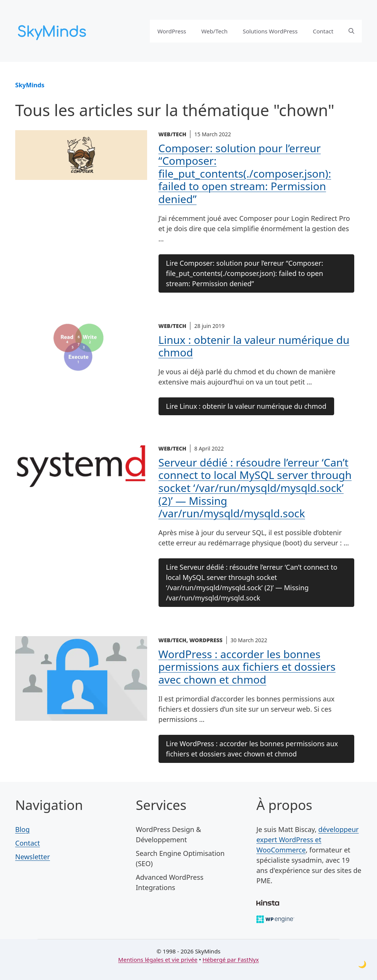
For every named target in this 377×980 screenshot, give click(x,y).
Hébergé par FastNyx (231, 960)
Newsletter (33, 857)
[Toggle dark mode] (362, 964)
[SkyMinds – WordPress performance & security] (53, 30)
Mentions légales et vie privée (158, 960)
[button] (351, 31)
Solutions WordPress (270, 31)
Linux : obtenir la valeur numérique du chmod (254, 346)
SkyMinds (30, 85)
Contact (323, 31)
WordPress (172, 31)
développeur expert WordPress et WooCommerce (308, 840)
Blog (22, 829)
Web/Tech (214, 31)
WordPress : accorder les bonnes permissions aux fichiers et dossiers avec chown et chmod (247, 667)
